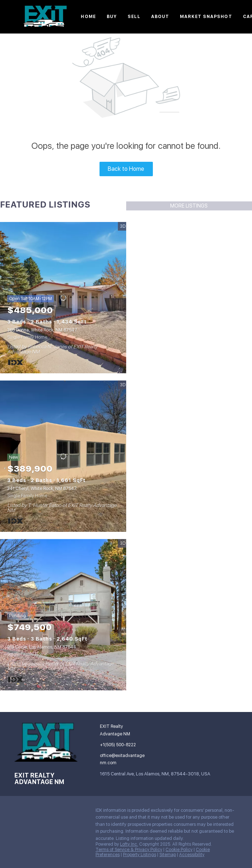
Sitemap (168, 855)
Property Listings (140, 855)
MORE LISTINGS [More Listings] (189, 206)
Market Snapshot (206, 17)
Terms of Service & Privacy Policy (129, 850)
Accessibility (192, 855)
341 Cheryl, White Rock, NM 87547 (42, 489)
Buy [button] (112, 17)
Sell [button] (134, 17)
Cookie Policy (179, 850)
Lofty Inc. (129, 844)
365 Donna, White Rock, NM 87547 (42, 330)
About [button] (160, 17)
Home (88, 17)
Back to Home (126, 169)
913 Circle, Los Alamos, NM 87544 (42, 647)
